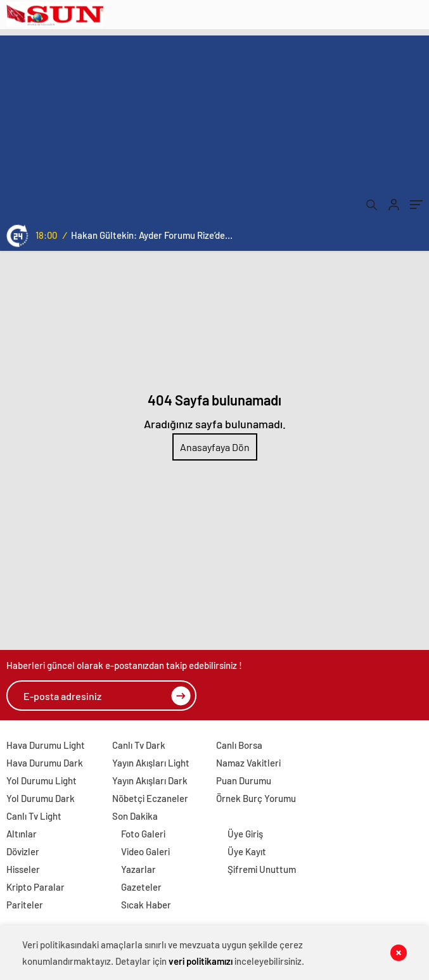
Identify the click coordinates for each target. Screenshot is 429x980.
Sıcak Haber (146, 905)
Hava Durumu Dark (45, 763)
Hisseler (23, 869)
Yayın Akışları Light (151, 763)
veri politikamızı (201, 961)
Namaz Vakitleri (248, 763)
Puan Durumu (244, 780)
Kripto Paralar (35, 887)
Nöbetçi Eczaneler (150, 798)
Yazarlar (138, 869)
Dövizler (23, 851)
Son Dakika (135, 816)
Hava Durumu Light (46, 745)
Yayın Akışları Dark (150, 780)
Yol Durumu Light (42, 780)
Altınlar (22, 834)
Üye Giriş (245, 834)
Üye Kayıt (247, 851)
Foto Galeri (143, 834)
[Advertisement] (214, 124)
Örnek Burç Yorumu (256, 798)
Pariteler (25, 905)
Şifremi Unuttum (262, 869)
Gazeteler (141, 887)
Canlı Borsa (239, 745)
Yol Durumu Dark (41, 798)
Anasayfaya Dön (215, 447)
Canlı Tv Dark (139, 745)
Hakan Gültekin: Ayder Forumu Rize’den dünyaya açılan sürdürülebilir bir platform (152, 235)
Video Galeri (145, 851)
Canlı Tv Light (34, 816)
